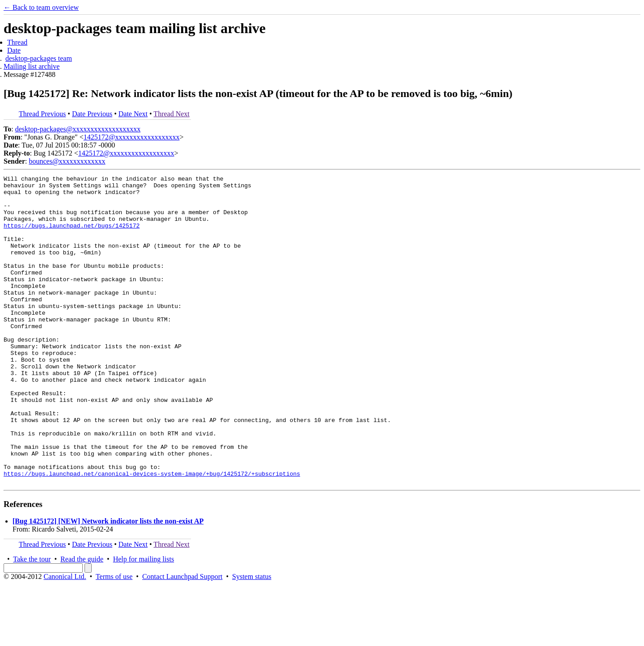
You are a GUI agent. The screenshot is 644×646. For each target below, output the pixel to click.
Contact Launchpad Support (182, 638)
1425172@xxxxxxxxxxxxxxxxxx (132, 137)
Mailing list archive (32, 66)
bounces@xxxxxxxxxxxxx (67, 161)
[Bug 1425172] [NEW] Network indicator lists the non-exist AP (108, 583)
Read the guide (82, 621)
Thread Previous (42, 114)
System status (252, 638)
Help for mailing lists (144, 621)
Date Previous (92, 114)
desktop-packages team (39, 58)
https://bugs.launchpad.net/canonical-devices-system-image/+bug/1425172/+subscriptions (152, 534)
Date (14, 50)
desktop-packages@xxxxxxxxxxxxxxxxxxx (78, 129)
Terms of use (114, 638)
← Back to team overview (41, 7)
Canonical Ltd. (65, 638)
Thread (17, 42)
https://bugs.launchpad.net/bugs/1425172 (72, 236)
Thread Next (171, 114)
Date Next (133, 114)
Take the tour (32, 621)
